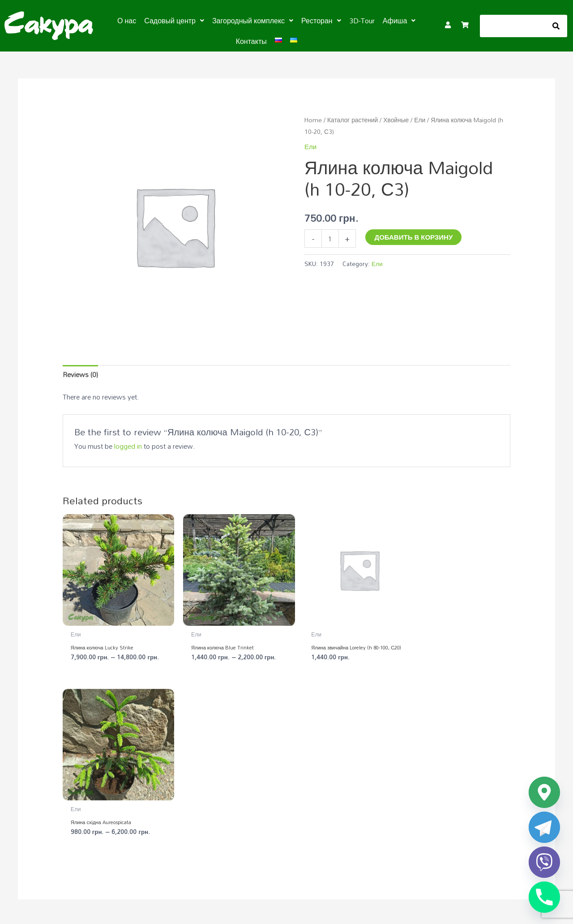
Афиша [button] (399, 21)
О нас (127, 21)
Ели (420, 120)
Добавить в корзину (413, 237)
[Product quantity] (330, 239)
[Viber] (544, 862)
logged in (128, 446)
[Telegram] (544, 827)
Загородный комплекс (398, 780)
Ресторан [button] (321, 21)
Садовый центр (253, 780)
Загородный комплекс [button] (253, 21)
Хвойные (396, 120)
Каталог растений (353, 120)
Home (313, 120)
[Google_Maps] (544, 792)
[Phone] (544, 897)
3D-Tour (362, 21)
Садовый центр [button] (174, 21)
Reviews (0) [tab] (80, 374)
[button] (174, 21)
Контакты (251, 41)
